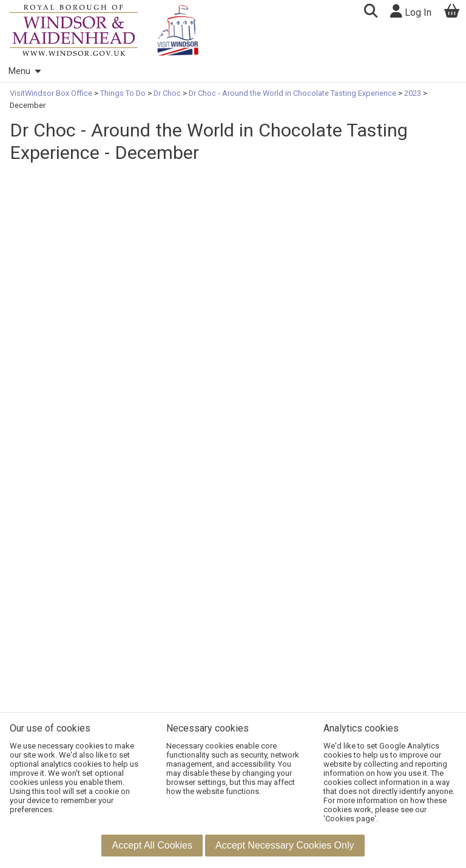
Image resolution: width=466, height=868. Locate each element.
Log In (411, 11)
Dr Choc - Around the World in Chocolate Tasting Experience (292, 93)
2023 (413, 93)
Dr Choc (167, 93)
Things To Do (123, 93)
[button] (370, 12)
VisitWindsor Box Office (52, 93)
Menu (24, 71)
